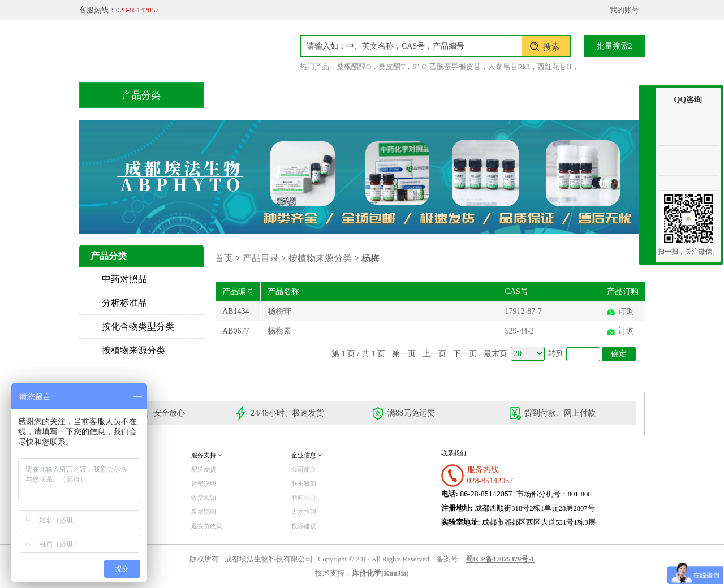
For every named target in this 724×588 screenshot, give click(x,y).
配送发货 (204, 469)
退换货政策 (207, 526)
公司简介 (304, 469)
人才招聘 (304, 512)
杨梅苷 (279, 311)
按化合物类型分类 (138, 327)
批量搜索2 (615, 46)
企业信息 (307, 455)
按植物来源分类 (133, 350)
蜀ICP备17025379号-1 (500, 559)
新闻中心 (304, 498)
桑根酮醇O (354, 66)
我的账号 (624, 10)
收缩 (647, 129)
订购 (626, 311)
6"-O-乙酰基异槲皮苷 (447, 66)
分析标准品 (124, 303)
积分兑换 (449, 95)
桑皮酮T (392, 66)
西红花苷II (555, 66)
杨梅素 (279, 331)
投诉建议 (304, 526)
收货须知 (204, 498)
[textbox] (411, 46)
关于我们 (520, 95)
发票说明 (204, 512)
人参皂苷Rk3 (509, 66)
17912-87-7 (523, 311)
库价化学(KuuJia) (380, 573)
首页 (243, 95)
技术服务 (377, 95)
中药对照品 (124, 279)
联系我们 (591, 95)
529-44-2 (520, 331)
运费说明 (204, 483)
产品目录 (306, 95)
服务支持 (206, 455)
